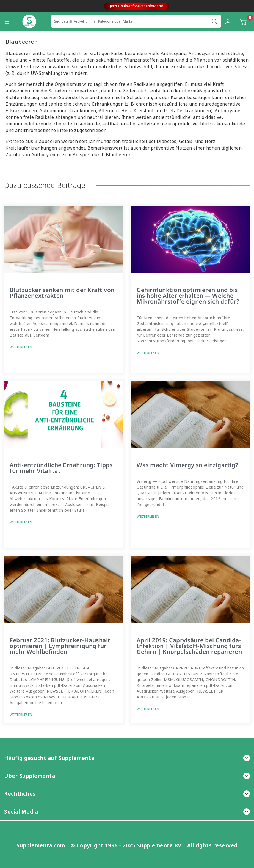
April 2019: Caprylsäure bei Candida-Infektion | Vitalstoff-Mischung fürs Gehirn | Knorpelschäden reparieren (189, 646)
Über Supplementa (127, 776)
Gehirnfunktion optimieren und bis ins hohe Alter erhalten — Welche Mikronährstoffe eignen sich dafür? (188, 296)
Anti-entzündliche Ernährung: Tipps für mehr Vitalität (61, 468)
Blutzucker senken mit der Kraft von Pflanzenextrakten (62, 293)
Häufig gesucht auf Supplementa (127, 758)
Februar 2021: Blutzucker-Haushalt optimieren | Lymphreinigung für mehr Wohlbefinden (60, 646)
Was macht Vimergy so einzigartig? (187, 465)
